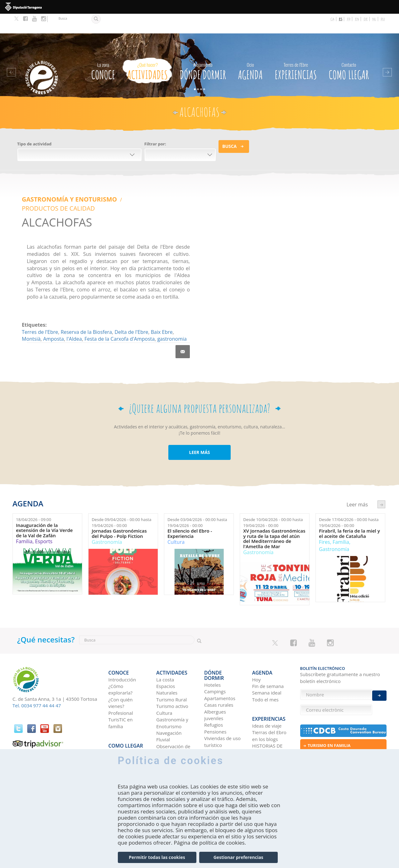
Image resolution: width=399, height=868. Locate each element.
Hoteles (212, 644)
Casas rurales (219, 664)
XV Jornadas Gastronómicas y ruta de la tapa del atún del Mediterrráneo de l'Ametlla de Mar (274, 509)
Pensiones (215, 691)
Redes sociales (268, 726)
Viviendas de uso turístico (222, 701)
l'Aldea (74, 309)
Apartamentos (220, 658)
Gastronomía (107, 512)
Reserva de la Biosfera (86, 302)
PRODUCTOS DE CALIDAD (135, 179)
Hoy (257, 644)
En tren (116, 732)
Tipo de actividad (34, 124)
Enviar (379, 680)
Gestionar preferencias (238, 857)
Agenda (250, 50)
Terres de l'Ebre (40, 302)
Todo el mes (265, 664)
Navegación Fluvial (169, 701)
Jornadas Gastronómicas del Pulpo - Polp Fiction (119, 503)
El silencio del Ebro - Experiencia (190, 503)
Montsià (31, 309)
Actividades (147, 50)
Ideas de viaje (267, 685)
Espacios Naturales (167, 654)
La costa (165, 644)
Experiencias (296, 50)
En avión (118, 726)
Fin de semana (268, 651)
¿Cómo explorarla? (120, 654)
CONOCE (103, 50)
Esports (44, 511)
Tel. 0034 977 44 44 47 (37, 675)
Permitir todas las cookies (157, 857)
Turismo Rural (171, 664)
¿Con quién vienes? (121, 668)
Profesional (121, 678)
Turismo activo (172, 671)
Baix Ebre (162, 302)
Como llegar (349, 50)
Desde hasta (121, 493)
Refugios (214, 685)
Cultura (176, 512)
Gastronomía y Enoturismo (61, 179)
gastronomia (172, 309)
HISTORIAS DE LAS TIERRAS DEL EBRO (270, 712)
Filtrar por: (155, 124)
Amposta (53, 309)
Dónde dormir (203, 50)
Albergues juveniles (215, 674)
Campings (215, 651)
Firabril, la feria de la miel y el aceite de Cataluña (349, 503)
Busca (229, 127)
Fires (324, 512)
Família (24, 511)
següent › (381, 474)
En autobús (121, 719)
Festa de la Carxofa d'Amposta (120, 309)
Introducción (122, 644)
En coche (118, 712)
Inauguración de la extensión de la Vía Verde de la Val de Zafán (44, 500)
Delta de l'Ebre (131, 302)
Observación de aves (173, 714)
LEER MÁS (199, 422)
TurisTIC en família (121, 688)
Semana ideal (267, 658)
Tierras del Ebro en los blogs (269, 696)
